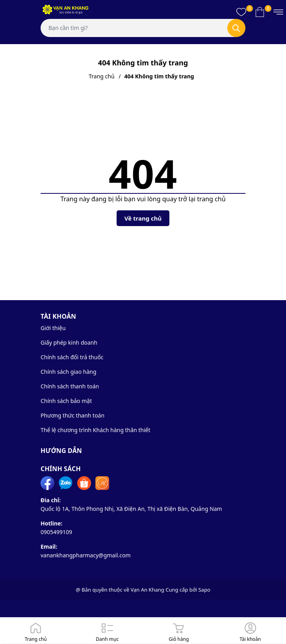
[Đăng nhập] (251, 631)
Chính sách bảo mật (66, 401)
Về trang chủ (143, 218)
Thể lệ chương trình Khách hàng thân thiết (96, 430)
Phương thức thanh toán (72, 415)
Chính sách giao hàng (69, 372)
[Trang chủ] (36, 631)
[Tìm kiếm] (236, 28)
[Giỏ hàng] (179, 631)
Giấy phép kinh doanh (69, 342)
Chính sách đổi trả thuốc (72, 357)
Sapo (204, 590)
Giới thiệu (53, 328)
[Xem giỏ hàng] (260, 12)
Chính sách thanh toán (70, 386)
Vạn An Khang (147, 590)
